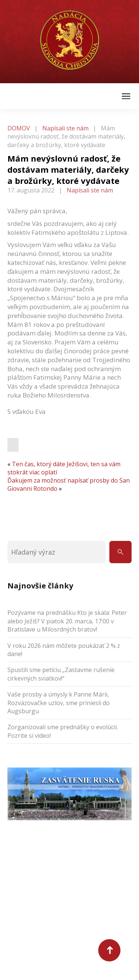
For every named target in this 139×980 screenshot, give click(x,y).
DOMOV (19, 128)
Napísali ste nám (65, 128)
